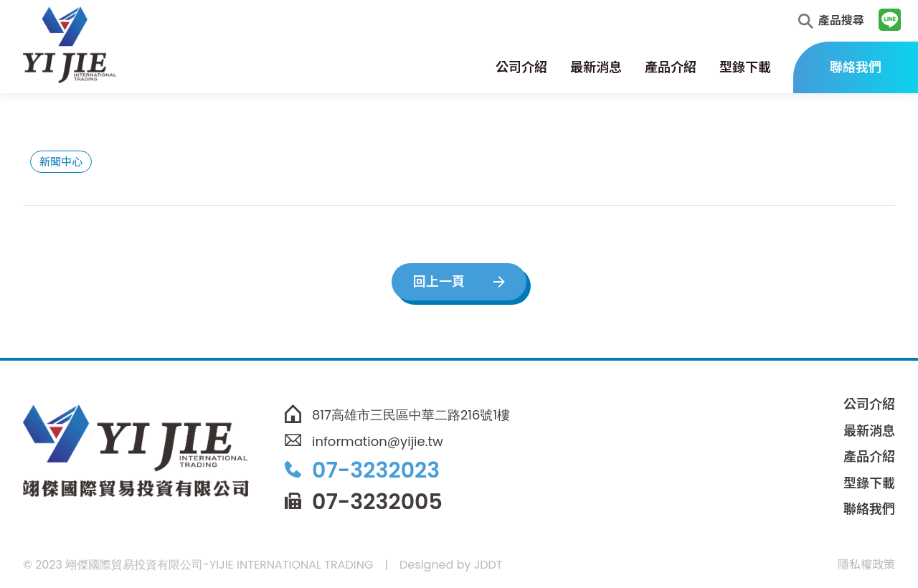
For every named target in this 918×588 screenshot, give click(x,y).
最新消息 (596, 67)
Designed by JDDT (451, 565)
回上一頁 (439, 281)
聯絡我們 (856, 67)
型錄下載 (745, 67)
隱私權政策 (866, 565)
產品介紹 (671, 67)
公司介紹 (521, 67)
